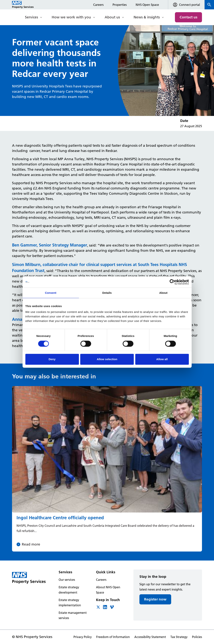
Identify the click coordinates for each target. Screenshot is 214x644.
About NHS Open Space (108, 590)
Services (31, 17)
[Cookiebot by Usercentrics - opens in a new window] (172, 282)
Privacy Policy (83, 637)
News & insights (147, 17)
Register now (155, 599)
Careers (98, 5)
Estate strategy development (69, 590)
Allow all (162, 359)
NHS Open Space (147, 5)
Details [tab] (107, 293)
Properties (120, 5)
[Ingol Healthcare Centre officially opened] (107, 469)
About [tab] (163, 293)
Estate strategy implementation (70, 603)
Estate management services (73, 615)
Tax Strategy (179, 637)
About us (112, 17)
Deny (52, 359)
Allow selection (107, 359)
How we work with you (71, 17)
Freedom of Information (113, 637)
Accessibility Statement (150, 637)
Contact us (188, 17)
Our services (67, 580)
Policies (197, 637)
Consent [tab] (51, 293)
